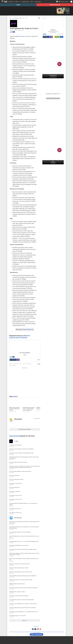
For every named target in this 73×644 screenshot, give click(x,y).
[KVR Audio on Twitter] (35, 629)
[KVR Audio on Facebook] (33, 629)
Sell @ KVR (55, 632)
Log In (18, 5)
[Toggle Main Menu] (2, 2)
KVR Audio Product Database (20, 337)
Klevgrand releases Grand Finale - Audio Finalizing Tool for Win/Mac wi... (29, 409)
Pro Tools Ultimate (12, 365)
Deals (32, 2)
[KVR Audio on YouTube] (40, 629)
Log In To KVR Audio (36, 634)
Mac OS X (25, 364)
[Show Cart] (64, 2)
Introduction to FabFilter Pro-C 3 (53, 94)
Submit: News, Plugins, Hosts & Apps (16, 632)
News (16, 396)
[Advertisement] (25, 381)
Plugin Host (16, 364)
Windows (21, 364)
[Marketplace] (26, 2)
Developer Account (33, 632)
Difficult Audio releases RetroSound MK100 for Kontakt (14, 409)
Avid (26, 18)
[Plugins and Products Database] (11, 2)
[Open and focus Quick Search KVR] (71, 2)
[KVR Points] (57, 2)
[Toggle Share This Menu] (39, 18)
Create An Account (55, 5)
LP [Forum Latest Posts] (20, 2)
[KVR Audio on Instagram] (38, 629)
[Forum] (17, 2)
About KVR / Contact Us (41, 632)
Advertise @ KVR (26, 632)
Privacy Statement (49, 632)
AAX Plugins (29, 364)
